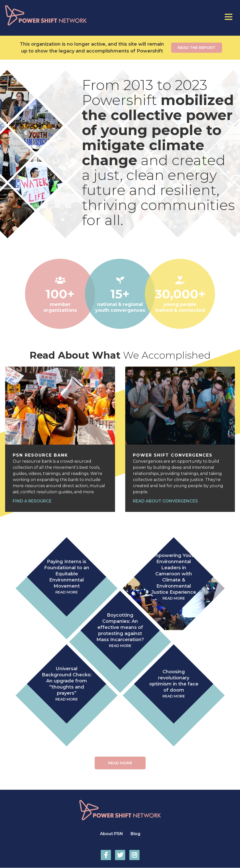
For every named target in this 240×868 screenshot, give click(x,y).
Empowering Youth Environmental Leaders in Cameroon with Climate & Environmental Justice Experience (174, 577)
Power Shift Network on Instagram (134, 855)
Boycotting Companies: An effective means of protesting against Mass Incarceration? (120, 631)
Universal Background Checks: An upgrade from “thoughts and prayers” (67, 684)
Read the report (197, 48)
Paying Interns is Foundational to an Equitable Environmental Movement (67, 577)
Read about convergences (165, 501)
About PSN (111, 834)
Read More (120, 763)
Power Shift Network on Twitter (120, 855)
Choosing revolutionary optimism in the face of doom (174, 684)
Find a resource (32, 501)
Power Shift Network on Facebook (106, 855)
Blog (135, 834)
